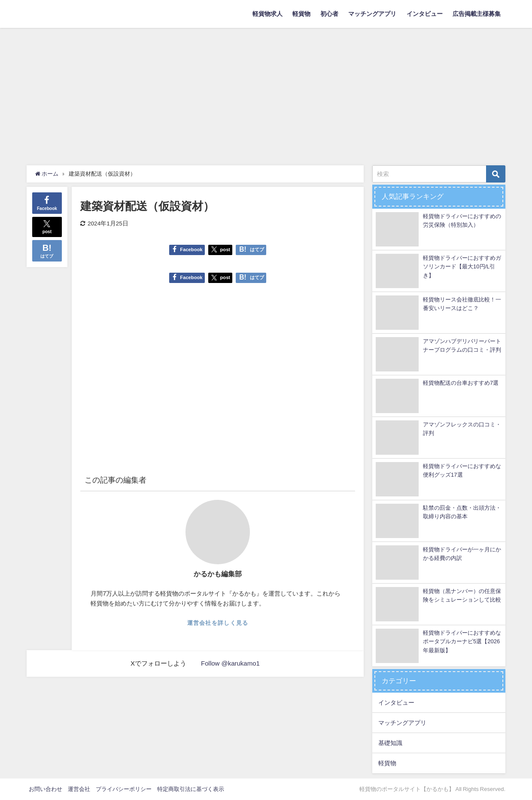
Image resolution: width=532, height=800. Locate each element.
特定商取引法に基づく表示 (191, 789)
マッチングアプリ (372, 14)
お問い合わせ (46, 789)
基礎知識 (390, 743)
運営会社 (79, 789)
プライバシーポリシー (124, 789)
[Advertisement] (266, 92)
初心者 (329, 14)
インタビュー (425, 14)
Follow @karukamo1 (230, 663)
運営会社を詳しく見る (218, 623)
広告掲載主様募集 (477, 14)
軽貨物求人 (268, 14)
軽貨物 (301, 14)
